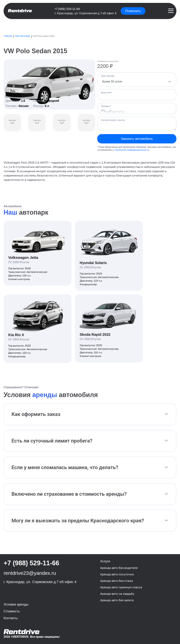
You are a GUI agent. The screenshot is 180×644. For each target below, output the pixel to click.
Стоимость (12, 611)
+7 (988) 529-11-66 (67, 9)
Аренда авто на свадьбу (117, 594)
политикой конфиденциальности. (132, 150)
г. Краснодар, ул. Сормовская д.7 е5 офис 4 (86, 13)
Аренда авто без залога (117, 600)
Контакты (11, 618)
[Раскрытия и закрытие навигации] (171, 11)
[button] (90, 414)
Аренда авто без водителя (119, 568)
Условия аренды (16, 604)
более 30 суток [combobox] (112, 82)
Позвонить (133, 11)
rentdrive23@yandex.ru (30, 573)
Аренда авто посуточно (117, 574)
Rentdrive (20, 11)
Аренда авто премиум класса (121, 587)
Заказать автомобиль (137, 139)
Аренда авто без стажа (117, 581)
